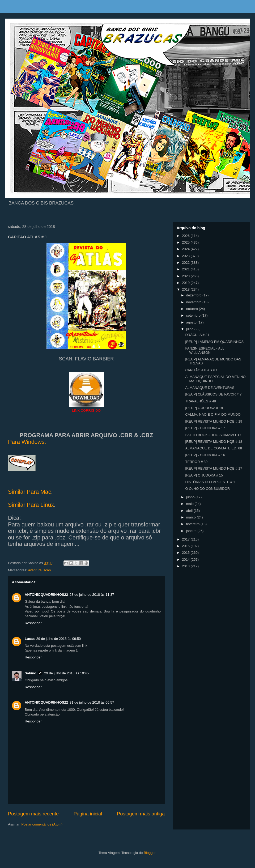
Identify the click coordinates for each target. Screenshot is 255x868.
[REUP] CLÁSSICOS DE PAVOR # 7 (213, 394)
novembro (194, 302)
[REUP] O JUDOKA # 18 (204, 408)
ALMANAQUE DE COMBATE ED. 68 (214, 448)
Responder (33, 623)
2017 (186, 539)
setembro (194, 315)
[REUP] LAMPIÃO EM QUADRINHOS (214, 342)
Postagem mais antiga (141, 814)
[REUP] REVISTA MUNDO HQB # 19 (214, 421)
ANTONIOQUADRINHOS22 (46, 595)
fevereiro (193, 524)
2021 (186, 269)
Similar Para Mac (29, 492)
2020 (186, 276)
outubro (193, 309)
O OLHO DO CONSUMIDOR (207, 489)
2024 (186, 249)
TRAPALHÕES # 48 (200, 401)
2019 (186, 283)
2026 (186, 236)
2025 (186, 242)
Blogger (150, 853)
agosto (192, 322)
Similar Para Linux (31, 505)
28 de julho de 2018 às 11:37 (92, 595)
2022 (186, 263)
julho (190, 329)
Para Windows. (27, 442)
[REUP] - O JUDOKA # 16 (205, 455)
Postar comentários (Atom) (42, 824)
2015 (186, 553)
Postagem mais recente (33, 814)
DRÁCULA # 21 (197, 335)
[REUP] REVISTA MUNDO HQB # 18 (214, 442)
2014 (186, 559)
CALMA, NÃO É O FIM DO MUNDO (213, 414)
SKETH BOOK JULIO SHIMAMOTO (213, 435)
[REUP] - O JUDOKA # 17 (205, 428)
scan (47, 570)
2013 (186, 566)
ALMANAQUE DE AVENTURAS (210, 388)
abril (190, 511)
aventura (35, 570)
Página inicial (88, 814)
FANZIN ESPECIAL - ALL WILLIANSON (205, 350)
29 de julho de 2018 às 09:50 (59, 639)
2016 (186, 546)
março (192, 517)
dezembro (194, 295)
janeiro (192, 531)
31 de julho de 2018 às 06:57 (92, 702)
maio (190, 504)
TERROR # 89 (196, 462)
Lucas (30, 639)
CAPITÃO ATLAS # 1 (201, 370)
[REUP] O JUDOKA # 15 (204, 475)
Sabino (30, 673)
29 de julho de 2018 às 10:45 (66, 673)
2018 (186, 289)
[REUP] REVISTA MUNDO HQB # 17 (214, 468)
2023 (186, 256)
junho (191, 497)
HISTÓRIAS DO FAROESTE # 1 (210, 482)
